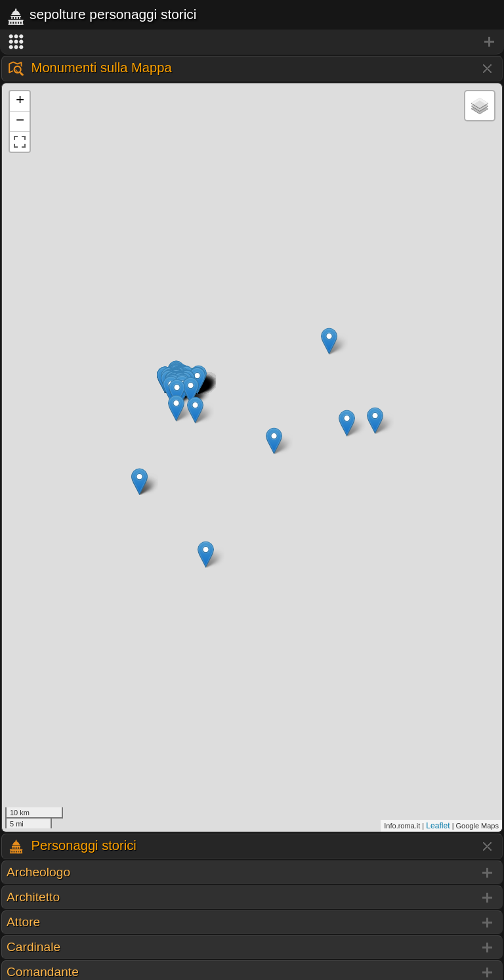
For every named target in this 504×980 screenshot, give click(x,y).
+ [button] (20, 101)
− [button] (20, 121)
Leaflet (438, 826)
